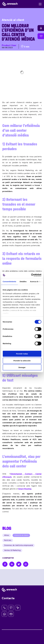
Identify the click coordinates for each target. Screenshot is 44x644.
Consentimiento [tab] (9, 282)
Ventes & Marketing (12, 550)
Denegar (22, 367)
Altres (7, 535)
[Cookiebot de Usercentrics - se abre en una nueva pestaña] (31, 275)
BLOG (7, 528)
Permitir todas (22, 354)
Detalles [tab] (23, 282)
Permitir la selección (22, 361)
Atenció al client (21, 535)
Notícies (8, 540)
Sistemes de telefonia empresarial (18, 545)
